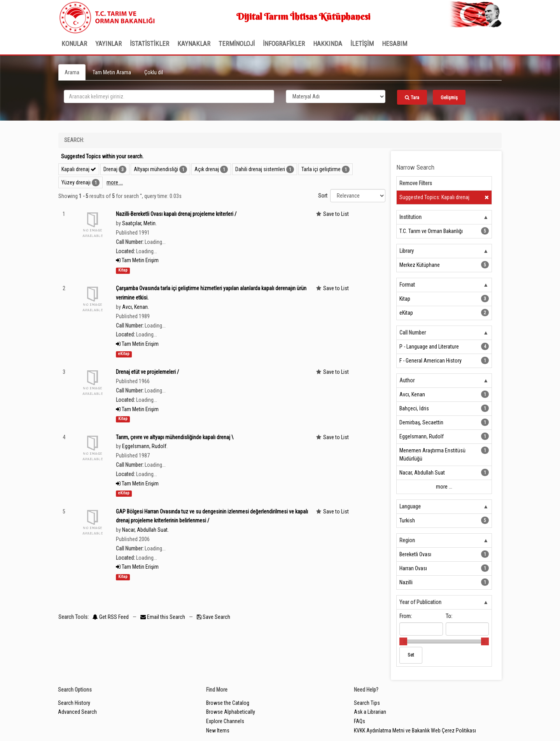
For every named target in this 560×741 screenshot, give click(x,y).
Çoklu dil (154, 72)
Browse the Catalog (228, 703)
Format (407, 285)
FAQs (360, 721)
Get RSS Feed (111, 617)
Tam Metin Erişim (137, 260)
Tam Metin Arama (112, 72)
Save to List (336, 214)
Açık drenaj (207, 169)
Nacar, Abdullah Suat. (145, 530)
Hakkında (328, 44)
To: (449, 616)
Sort (323, 196)
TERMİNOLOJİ (237, 44)
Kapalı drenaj (79, 169)
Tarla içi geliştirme (321, 169)
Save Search (213, 617)
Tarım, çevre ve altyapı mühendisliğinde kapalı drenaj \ (175, 437)
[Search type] (336, 96)
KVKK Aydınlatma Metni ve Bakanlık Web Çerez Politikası (415, 730)
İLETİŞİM (362, 44)
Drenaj (110, 169)
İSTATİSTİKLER (150, 44)
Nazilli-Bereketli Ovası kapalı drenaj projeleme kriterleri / (176, 214)
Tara (412, 97)
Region (407, 540)
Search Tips (367, 703)
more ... (115, 182)
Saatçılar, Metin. (139, 223)
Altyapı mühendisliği (156, 169)
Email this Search (163, 617)
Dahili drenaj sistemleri (260, 169)
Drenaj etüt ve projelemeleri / (147, 372)
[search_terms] (169, 96)
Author (407, 380)
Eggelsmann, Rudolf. (145, 446)
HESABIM (395, 44)
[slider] (403, 641)
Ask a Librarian (370, 712)
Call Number (413, 333)
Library (407, 251)
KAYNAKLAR (194, 44)
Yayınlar (108, 44)
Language (410, 506)
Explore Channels (225, 721)
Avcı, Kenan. (136, 307)
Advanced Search (77, 712)
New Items (218, 730)
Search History (74, 703)
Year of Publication (420, 602)
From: (406, 616)
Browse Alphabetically (231, 712)
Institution (410, 217)
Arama (72, 72)
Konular (74, 44)
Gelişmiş (449, 97)
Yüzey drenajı (76, 182)
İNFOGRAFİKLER (284, 44)
